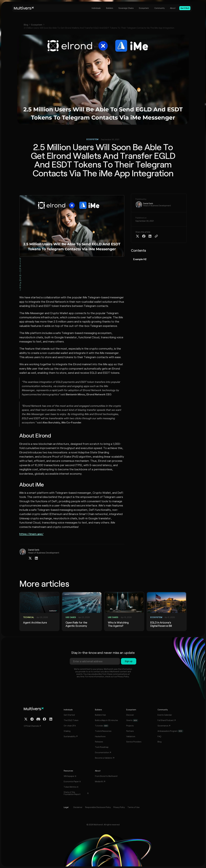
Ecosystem (37, 25)
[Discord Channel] (38, 719)
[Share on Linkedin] (150, 236)
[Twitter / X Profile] (30, 558)
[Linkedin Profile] (36, 558)
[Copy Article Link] (156, 236)
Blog (26, 25)
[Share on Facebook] (144, 236)
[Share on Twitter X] (137, 236)
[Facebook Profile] (44, 719)
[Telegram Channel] (32, 719)
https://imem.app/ (20, 274)
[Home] (24, 8)
